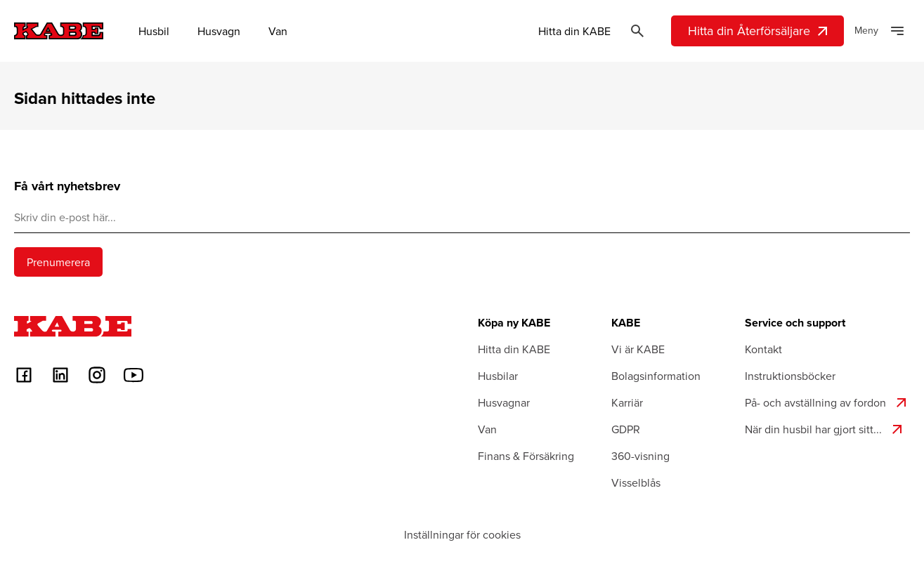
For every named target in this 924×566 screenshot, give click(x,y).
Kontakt (763, 349)
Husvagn (219, 31)
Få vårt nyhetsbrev (67, 186)
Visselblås (636, 482)
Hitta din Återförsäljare (760, 31)
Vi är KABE (638, 349)
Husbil (154, 31)
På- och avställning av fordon (827, 402)
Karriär (627, 402)
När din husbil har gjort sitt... (825, 429)
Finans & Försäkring (526, 456)
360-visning (640, 456)
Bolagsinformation (656, 376)
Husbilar (498, 376)
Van (278, 31)
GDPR (626, 429)
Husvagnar (504, 402)
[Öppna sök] (637, 31)
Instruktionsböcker (790, 376)
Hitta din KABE (574, 31)
